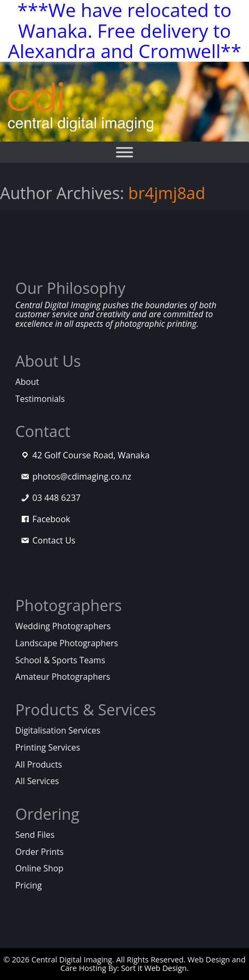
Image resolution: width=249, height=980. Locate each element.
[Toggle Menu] (124, 153)
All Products (39, 764)
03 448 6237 (57, 498)
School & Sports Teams (60, 660)
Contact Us (54, 540)
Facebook (51, 519)
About (27, 382)
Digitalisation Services (58, 730)
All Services (37, 781)
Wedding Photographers (63, 626)
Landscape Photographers (67, 643)
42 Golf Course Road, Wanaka (91, 455)
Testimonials (40, 399)
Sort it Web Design (153, 968)
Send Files (35, 835)
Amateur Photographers (63, 677)
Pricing (29, 885)
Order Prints (40, 852)
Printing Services (48, 747)
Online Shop (39, 868)
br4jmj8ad (167, 193)
